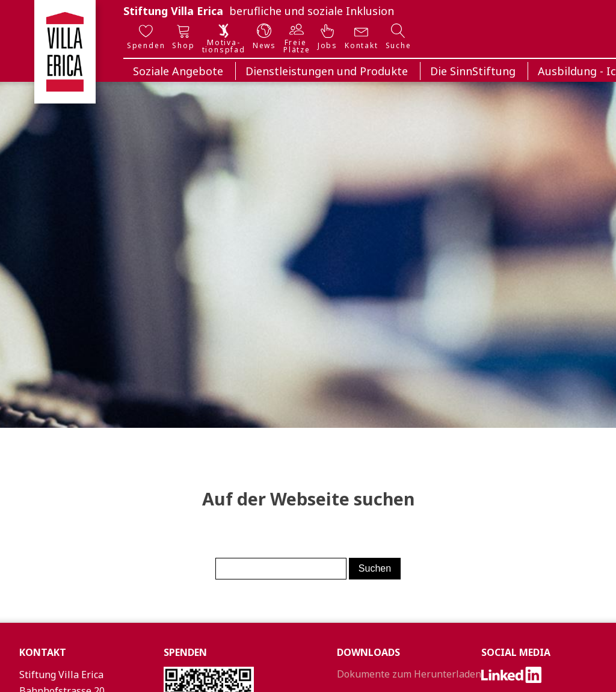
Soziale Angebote (178, 71)
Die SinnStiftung (473, 71)
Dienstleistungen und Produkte (327, 71)
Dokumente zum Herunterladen (409, 674)
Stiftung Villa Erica (173, 11)
